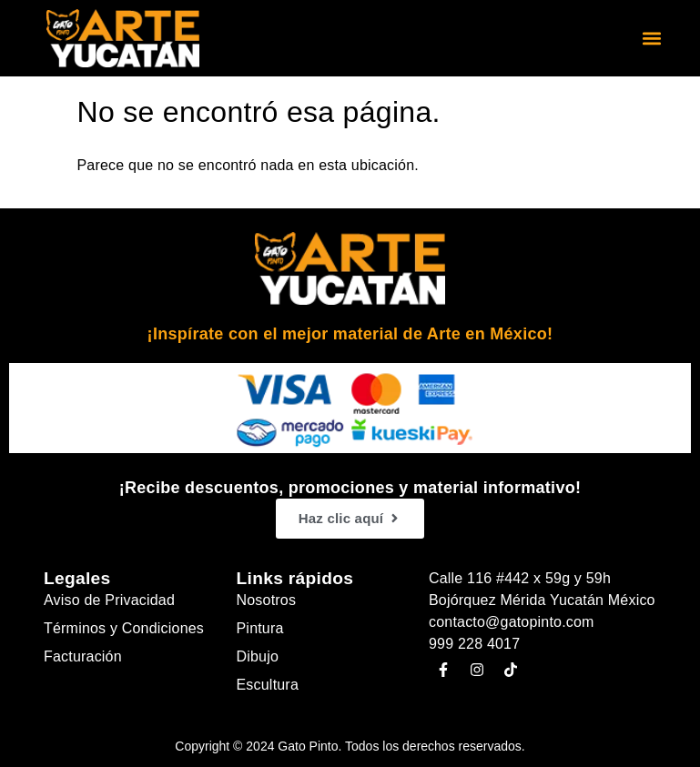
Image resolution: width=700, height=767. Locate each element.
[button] (652, 39)
